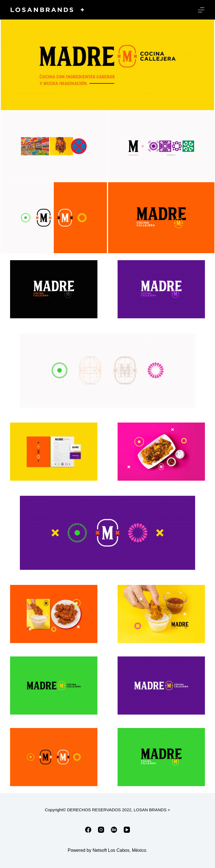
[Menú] (201, 10)
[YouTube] (127, 830)
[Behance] (114, 830)
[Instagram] (101, 830)
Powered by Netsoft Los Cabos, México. (108, 850)
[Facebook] (88, 830)
